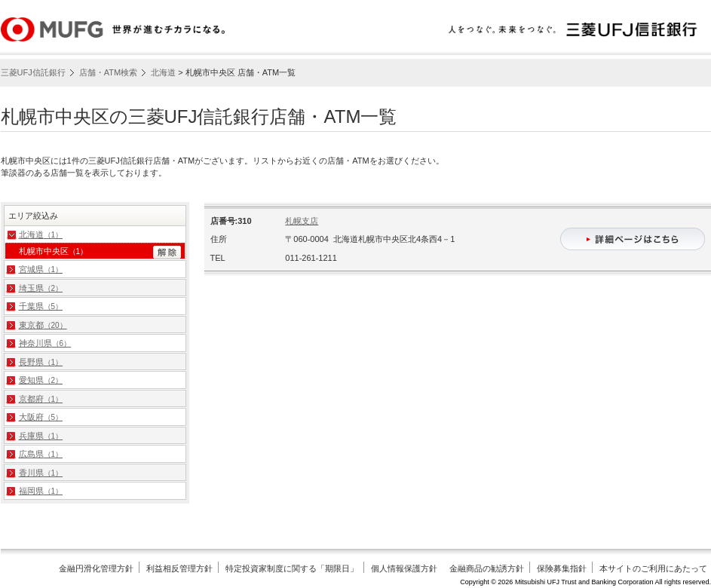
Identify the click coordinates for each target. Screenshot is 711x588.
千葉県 (41, 306)
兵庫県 (41, 436)
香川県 (41, 473)
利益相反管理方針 (179, 568)
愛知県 (41, 380)
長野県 (41, 362)
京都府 (41, 399)
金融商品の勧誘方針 (487, 568)
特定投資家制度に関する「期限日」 (292, 568)
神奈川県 (45, 343)
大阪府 (41, 417)
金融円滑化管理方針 (96, 568)
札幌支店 (302, 221)
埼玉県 (41, 288)
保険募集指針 (562, 568)
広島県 (41, 454)
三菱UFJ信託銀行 (33, 72)
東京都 (43, 325)
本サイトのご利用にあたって (653, 568)
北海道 (163, 72)
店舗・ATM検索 (108, 72)
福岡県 (41, 491)
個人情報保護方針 (404, 568)
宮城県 (41, 269)
